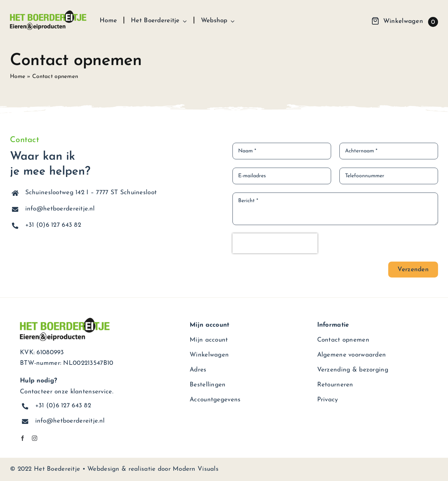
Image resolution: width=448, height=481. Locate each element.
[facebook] (23, 438)
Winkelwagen (209, 355)
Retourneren (335, 385)
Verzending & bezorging (353, 370)
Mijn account (209, 340)
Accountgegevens (215, 400)
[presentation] (275, 243)
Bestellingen (208, 385)
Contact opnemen (343, 340)
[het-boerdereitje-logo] (48, 13)
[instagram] (35, 438)
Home (18, 77)
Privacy (328, 400)
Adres (198, 370)
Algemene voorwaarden (352, 355)
